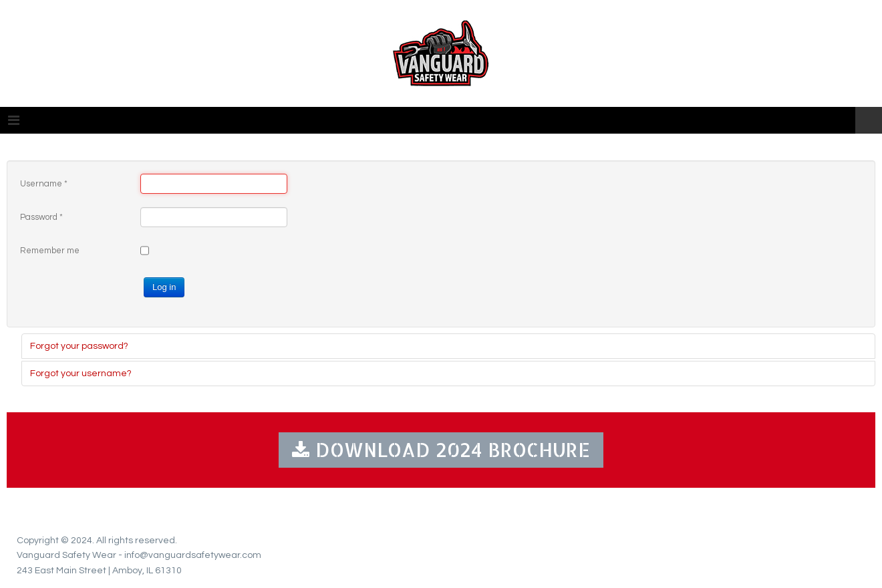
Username (44, 184)
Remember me (50, 251)
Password (41, 217)
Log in (164, 287)
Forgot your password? (79, 346)
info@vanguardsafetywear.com (193, 555)
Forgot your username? (81, 374)
